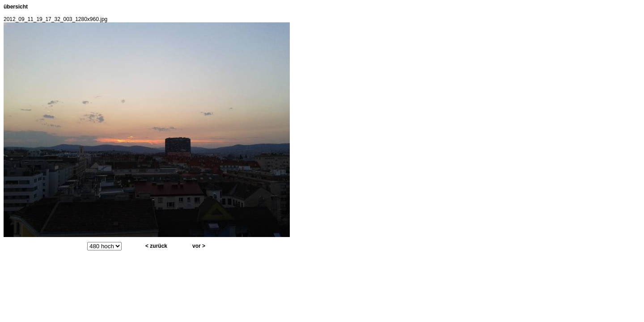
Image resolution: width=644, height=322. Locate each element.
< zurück (156, 246)
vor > (199, 246)
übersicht (16, 7)
